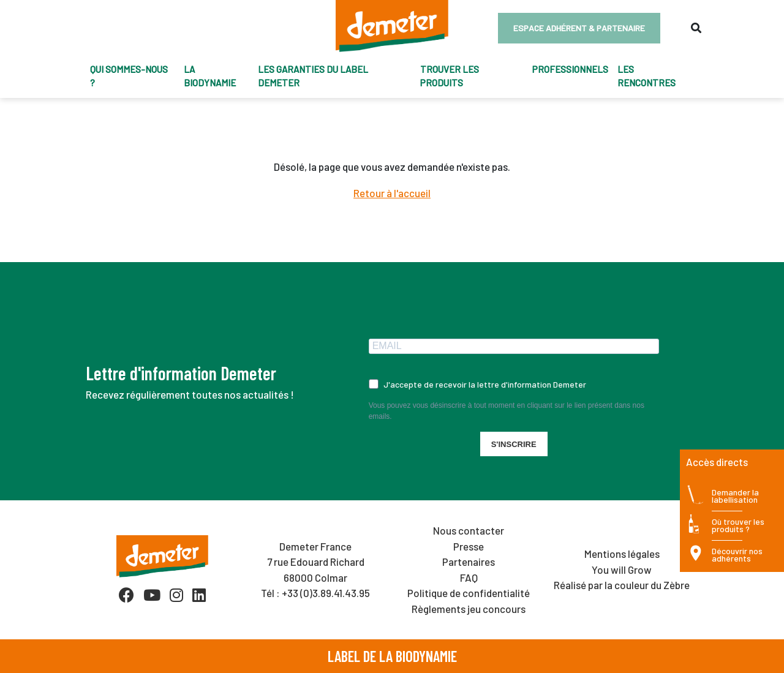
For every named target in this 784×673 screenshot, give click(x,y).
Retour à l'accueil (392, 193)
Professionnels (570, 69)
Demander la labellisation (735, 496)
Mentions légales (622, 554)
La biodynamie (210, 76)
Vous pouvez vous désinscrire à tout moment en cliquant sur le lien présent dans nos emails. (507, 411)
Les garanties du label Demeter (313, 76)
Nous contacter (469, 530)
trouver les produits (450, 76)
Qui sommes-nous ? (129, 76)
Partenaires (469, 562)
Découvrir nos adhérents (737, 555)
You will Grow (622, 570)
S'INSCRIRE (514, 444)
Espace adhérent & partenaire (579, 28)
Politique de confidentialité (469, 593)
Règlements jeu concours (469, 609)
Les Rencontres (646, 76)
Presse (469, 546)
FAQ (469, 577)
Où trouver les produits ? (738, 526)
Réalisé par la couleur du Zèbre (622, 585)
